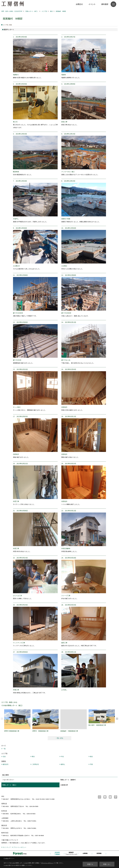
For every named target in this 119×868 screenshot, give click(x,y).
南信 (91, 756)
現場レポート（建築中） (69, 780)
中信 (62, 756)
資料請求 (105, 4)
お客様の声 (64, 785)
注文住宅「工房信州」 (57, 853)
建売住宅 (6, 764)
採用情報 (99, 853)
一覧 (4, 749)
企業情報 (85, 853)
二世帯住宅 (35, 764)
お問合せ (79, 4)
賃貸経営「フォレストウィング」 (71, 853)
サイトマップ (7, 847)
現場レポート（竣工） (10, 785)
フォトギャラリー (8, 780)
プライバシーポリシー (20, 847)
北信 (4, 756)
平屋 (91, 764)
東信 (33, 756)
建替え (63, 764)
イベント (92, 4)
